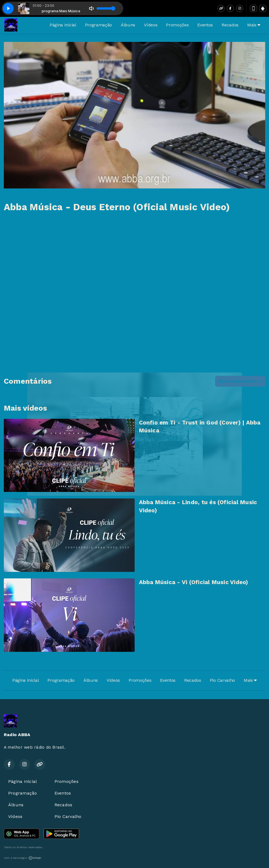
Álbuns (128, 25)
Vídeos (151, 25)
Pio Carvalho (222, 680)
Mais (254, 25)
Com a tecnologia (23, 858)
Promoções (177, 25)
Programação (99, 25)
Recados (230, 25)
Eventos (205, 25)
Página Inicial (63, 25)
